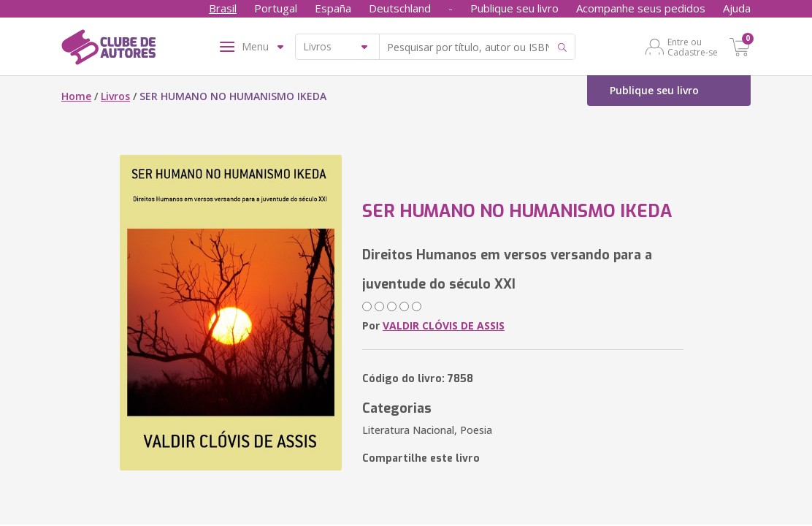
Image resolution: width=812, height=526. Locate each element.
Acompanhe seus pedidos (641, 8)
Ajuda (737, 8)
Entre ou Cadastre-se (693, 47)
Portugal (276, 8)
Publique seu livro (514, 8)
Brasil (223, 8)
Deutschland (400, 8)
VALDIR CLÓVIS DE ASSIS (444, 325)
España (333, 8)
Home (76, 96)
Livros (115, 96)
